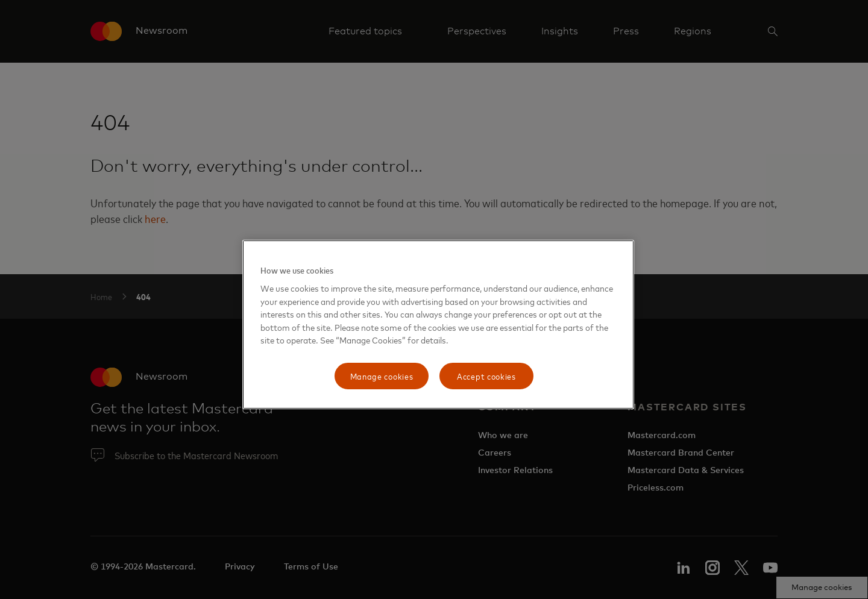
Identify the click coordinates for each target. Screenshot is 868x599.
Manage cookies (382, 376)
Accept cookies (486, 376)
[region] (438, 325)
